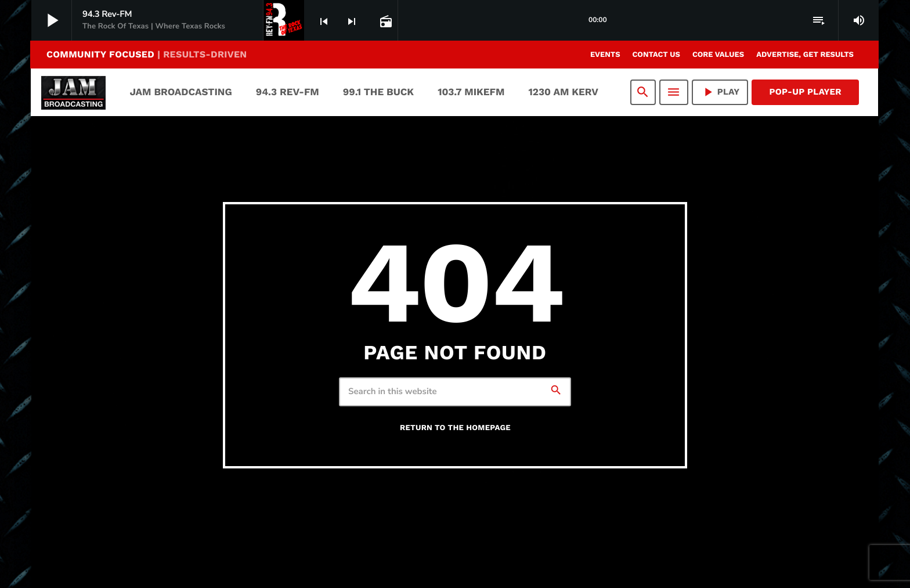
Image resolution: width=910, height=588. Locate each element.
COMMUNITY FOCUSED (147, 54)
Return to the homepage (455, 428)
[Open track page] (385, 21)
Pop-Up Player (805, 92)
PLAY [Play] (720, 92)
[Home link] (73, 92)
